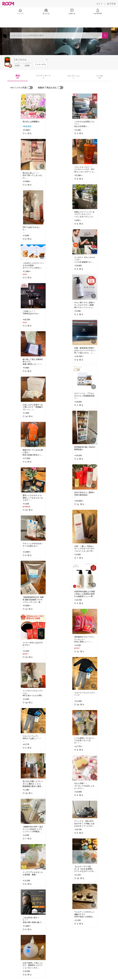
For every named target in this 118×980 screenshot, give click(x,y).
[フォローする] (40, 65)
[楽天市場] (111, 4)
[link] (33, 106)
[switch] (30, 88)
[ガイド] (100, 4)
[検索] (105, 35)
